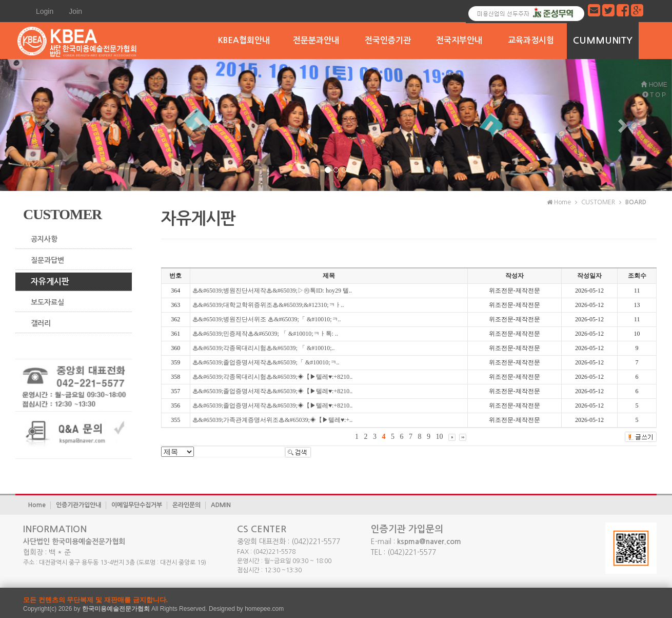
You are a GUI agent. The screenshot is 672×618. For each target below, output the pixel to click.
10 (440, 437)
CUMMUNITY (603, 41)
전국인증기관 (388, 40)
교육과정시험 (531, 40)
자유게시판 (50, 282)
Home (37, 505)
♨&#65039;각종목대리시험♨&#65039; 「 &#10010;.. (264, 348)
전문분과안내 (316, 40)
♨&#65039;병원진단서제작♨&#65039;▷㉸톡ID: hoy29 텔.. (272, 291)
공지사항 (44, 239)
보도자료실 (47, 302)
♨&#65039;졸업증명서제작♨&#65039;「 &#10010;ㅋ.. (266, 362)
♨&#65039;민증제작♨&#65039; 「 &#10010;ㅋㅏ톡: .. (265, 334)
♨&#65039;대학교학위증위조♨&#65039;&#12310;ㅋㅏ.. (268, 305)
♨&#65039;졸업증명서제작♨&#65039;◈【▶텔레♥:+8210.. (273, 391)
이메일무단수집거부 (137, 505)
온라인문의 (186, 505)
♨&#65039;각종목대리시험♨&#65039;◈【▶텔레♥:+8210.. (273, 377)
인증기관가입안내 (78, 505)
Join (75, 11)
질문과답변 (47, 260)
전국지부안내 (459, 40)
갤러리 (41, 323)
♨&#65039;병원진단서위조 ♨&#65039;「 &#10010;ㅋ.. (267, 319)
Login (45, 11)
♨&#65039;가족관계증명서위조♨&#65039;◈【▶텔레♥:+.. (273, 420)
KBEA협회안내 (244, 40)
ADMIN (221, 505)
